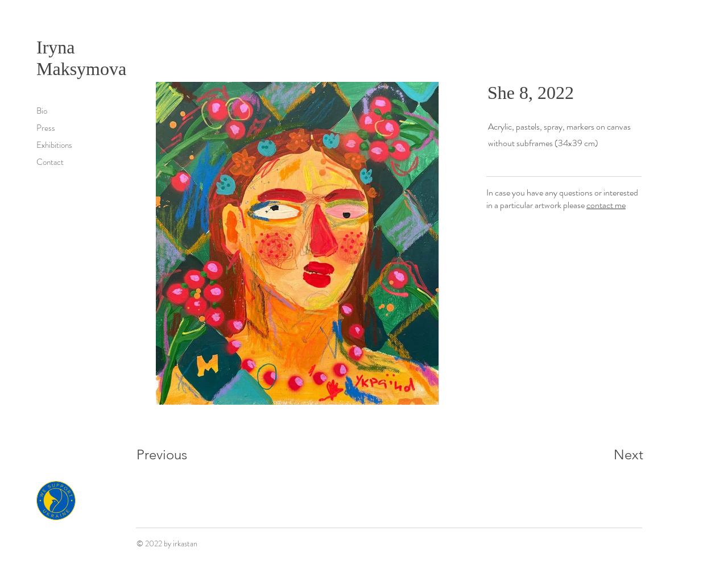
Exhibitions (54, 145)
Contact (50, 162)
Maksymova (81, 69)
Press (46, 128)
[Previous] (177, 455)
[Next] (606, 455)
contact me (606, 205)
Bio (42, 111)
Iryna (58, 47)
